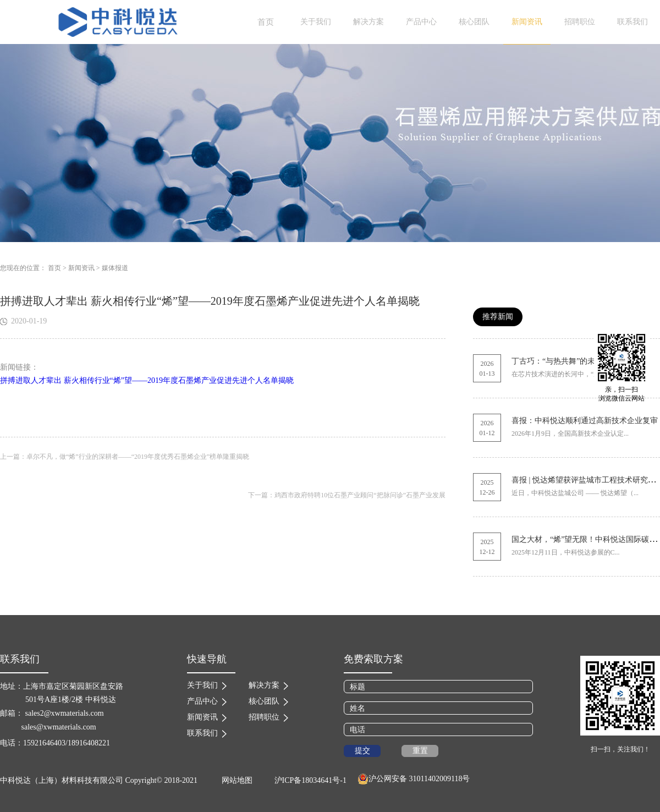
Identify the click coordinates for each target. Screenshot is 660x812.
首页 (266, 22)
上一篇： (125, 457)
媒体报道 (115, 268)
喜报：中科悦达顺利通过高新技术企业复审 (585, 421)
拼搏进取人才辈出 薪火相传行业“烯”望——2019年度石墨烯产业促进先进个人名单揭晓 (147, 380)
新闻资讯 (81, 268)
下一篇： (347, 495)
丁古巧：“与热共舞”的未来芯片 (565, 361)
